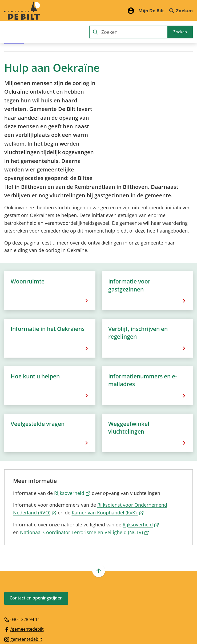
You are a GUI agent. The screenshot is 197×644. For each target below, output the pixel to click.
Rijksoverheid (72, 441)
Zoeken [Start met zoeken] (180, 32)
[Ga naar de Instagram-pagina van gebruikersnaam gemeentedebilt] (23, 587)
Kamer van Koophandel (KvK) (108, 461)
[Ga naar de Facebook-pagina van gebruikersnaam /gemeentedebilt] (24, 577)
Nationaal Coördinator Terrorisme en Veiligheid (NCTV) (85, 480)
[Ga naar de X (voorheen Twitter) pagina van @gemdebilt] (19, 597)
